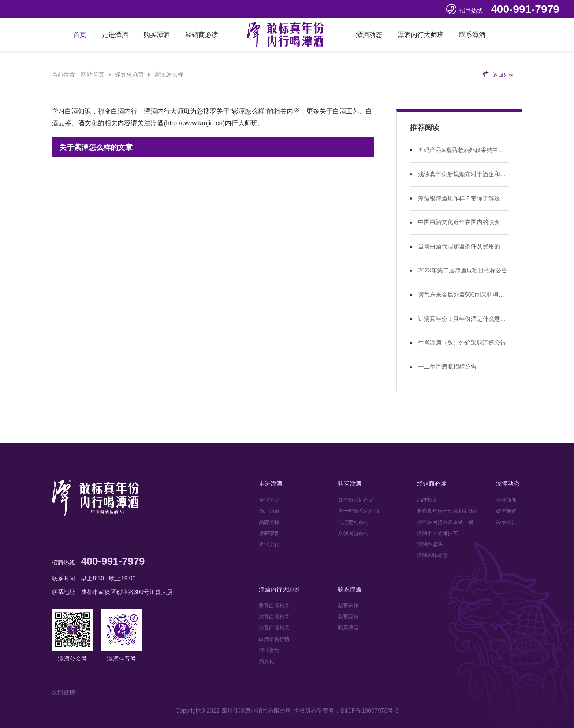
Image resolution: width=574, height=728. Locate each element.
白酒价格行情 (274, 639)
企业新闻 (506, 500)
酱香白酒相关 (274, 606)
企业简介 (269, 500)
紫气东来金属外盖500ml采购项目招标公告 (463, 295)
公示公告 (506, 522)
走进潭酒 (115, 35)
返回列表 (498, 74)
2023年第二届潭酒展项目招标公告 (463, 270)
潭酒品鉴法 (430, 544)
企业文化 (269, 544)
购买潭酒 (157, 35)
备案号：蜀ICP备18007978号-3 (358, 711)
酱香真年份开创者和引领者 (448, 511)
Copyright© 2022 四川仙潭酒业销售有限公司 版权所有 (246, 711)
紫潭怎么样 (169, 75)
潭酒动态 (369, 35)
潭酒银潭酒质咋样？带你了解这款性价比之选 (463, 198)
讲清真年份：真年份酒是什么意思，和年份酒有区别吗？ (463, 319)
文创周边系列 (353, 533)
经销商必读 (202, 35)
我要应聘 (348, 617)
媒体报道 (506, 511)
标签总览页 (129, 75)
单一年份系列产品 (358, 511)
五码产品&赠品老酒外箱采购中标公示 (463, 150)
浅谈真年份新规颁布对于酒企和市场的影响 (463, 174)
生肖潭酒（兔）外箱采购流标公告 (462, 343)
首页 (80, 35)
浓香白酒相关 (274, 617)
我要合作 (348, 606)
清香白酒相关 (274, 628)
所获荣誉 (269, 533)
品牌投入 (427, 500)
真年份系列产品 (356, 500)
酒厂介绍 (269, 511)
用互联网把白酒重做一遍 (445, 522)
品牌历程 (269, 522)
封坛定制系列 (353, 522)
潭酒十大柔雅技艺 (437, 533)
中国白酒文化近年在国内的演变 (459, 222)
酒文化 (266, 661)
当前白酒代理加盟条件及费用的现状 (463, 246)
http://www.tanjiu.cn (194, 123)
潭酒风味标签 (432, 555)
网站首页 (93, 75)
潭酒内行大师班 (421, 35)
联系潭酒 (472, 35)
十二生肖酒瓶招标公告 (447, 367)
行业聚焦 (269, 650)
